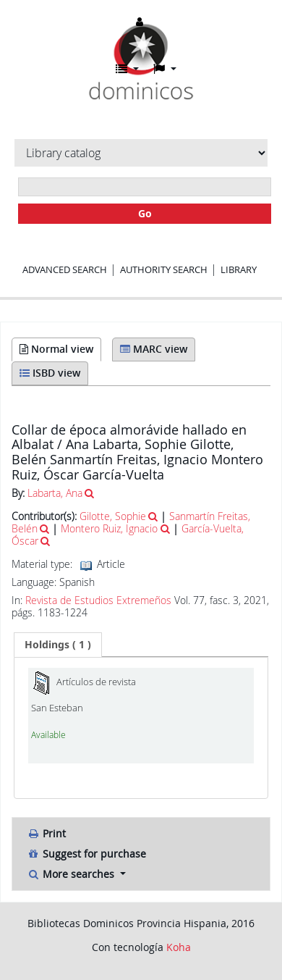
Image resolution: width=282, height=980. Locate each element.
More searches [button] (72, 874)
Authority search (164, 269)
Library (239, 269)
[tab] (58, 645)
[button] (127, 69)
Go (145, 213)
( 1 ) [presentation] (58, 644)
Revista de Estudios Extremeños (98, 600)
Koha (179, 947)
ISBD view (50, 373)
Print (46, 833)
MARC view (154, 349)
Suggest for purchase (86, 854)
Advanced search (65, 269)
